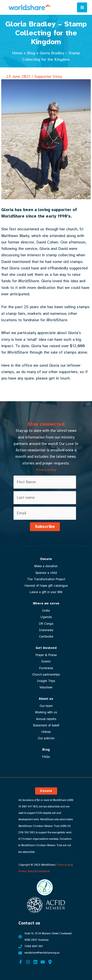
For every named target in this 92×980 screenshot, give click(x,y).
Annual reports (46, 719)
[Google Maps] (50, 962)
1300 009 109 (34, 946)
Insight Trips (46, 681)
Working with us (46, 712)
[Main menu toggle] (82, 8)
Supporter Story (48, 76)
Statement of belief (46, 725)
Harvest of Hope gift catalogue (46, 586)
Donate (46, 559)
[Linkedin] (35, 962)
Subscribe (45, 527)
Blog (31, 53)
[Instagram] (28, 962)
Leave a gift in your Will (46, 592)
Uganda (46, 617)
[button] (46, 791)
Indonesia (46, 630)
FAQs (46, 757)
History (46, 732)
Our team (46, 706)
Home (17, 53)
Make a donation (46, 566)
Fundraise (46, 668)
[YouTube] (43, 962)
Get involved (46, 648)
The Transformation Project (46, 579)
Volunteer (46, 687)
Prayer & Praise (46, 655)
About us (46, 699)
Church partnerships (46, 675)
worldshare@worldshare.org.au (42, 953)
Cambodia (46, 637)
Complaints (43, 871)
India (46, 611)
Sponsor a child (46, 573)
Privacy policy (46, 470)
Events (46, 661)
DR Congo (46, 624)
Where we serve (46, 603)
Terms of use (64, 865)
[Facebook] (21, 962)
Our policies (46, 738)
